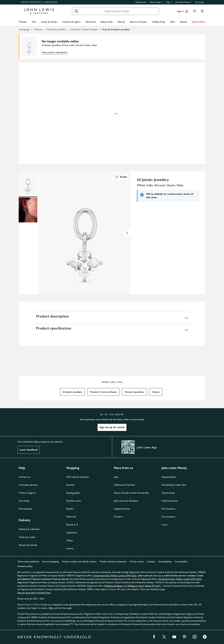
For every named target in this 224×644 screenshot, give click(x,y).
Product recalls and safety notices (79, 561)
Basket (70, 509)
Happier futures (122, 509)
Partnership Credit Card (174, 485)
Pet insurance (168, 509)
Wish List (71, 517)
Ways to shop (156, 2)
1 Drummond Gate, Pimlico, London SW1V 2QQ (115, 576)
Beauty (121, 22)
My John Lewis (141, 2)
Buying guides (73, 493)
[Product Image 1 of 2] (28, 184)
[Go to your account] (187, 11)
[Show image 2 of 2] (127, 233)
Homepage (24, 29)
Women (23, 22)
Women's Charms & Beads (84, 29)
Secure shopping (51, 561)
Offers (70, 540)
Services (70, 485)
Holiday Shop (159, 22)
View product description (55, 52)
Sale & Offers (199, 22)
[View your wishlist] (194, 11)
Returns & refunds (28, 545)
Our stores (199, 2)
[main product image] (32, 47)
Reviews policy (25, 566)
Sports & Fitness (138, 22)
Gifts (173, 22)
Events (70, 548)
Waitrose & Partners (125, 485)
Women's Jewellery (56, 29)
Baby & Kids (107, 22)
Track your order (27, 537)
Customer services (28, 485)
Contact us (24, 477)
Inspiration (72, 532)
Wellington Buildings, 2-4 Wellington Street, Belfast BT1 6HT (133, 586)
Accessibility (181, 561)
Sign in (180, 11)
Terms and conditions (28, 561)
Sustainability (165, 561)
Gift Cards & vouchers (78, 477)
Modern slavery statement (113, 561)
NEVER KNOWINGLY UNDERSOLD (39, 2)
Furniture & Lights (71, 22)
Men (34, 22)
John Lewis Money (184, 2)
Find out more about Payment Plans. (34, 593)
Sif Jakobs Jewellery (72, 392)
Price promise (25, 509)
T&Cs (51, 608)
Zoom (121, 177)
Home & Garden (49, 22)
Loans (164, 525)
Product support (27, 493)
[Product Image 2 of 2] (28, 210)
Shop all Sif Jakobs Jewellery (116, 29)
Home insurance (170, 501)
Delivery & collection (29, 529)
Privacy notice (137, 561)
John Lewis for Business (126, 501)
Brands (183, 22)
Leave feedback (29, 450)
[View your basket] (202, 11)
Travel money (168, 493)
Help (169, 2)
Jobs (116, 477)
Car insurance (168, 517)
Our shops (24, 501)
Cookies (151, 561)
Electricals (91, 22)
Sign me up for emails (112, 427)
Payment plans (169, 477)
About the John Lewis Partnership (131, 493)
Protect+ (119, 517)
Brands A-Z (72, 525)
